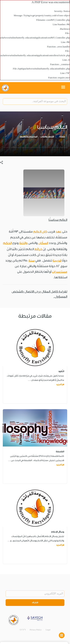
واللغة (23, 243)
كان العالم (40, 232)
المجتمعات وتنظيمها (29, 137)
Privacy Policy (36, 630)
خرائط (38, 249)
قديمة (57, 260)
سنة (32, 260)
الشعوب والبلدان (47, 137)
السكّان (43, 243)
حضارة (62, 137)
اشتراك (35, 603)
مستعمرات (60, 272)
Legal (48, 630)
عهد (59, 232)
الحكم (7, 243)
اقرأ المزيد (60, 385)
